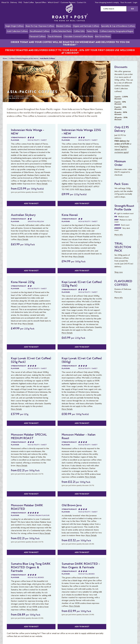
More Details (42, 181)
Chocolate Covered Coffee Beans (78, 36)
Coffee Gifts (79, 31)
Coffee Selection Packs (62, 31)
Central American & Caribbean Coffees (56, 93)
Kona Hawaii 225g (23, 279)
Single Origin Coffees (14, 26)
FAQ (20, 2)
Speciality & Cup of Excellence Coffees (118, 26)
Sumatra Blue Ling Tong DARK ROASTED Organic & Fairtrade (31, 564)
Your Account (126, 2)
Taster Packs (92, 31)
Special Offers (41, 2)
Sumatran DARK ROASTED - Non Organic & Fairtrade (81, 562)
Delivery (14, 2)
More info (119, 231)
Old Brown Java (72, 502)
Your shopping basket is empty (107, 2)
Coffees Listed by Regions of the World (24, 55)
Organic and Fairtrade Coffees (86, 26)
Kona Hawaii (70, 212)
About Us (5, 2)
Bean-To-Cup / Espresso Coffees (40, 26)
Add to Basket (31, 200)
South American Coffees (20, 93)
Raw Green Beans (103, 36)
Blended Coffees (64, 26)
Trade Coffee (29, 2)
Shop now (119, 269)
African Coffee (88, 93)
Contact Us (81, 2)
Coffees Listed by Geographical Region (116, 31)
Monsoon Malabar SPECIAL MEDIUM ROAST (29, 433)
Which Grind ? (53, 2)
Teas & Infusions (55, 36)
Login (135, 2)
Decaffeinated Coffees (40, 31)
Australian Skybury (23, 212)
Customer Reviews (68, 2)
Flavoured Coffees (38, 36)
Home (5, 55)
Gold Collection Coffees (17, 31)
